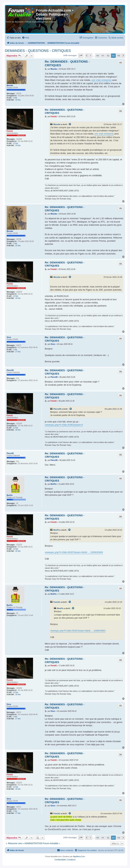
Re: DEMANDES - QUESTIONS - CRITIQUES (67, 63)
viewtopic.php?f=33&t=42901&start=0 (64, 425)
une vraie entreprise (101, 80)
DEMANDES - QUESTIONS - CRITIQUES (38, 51)
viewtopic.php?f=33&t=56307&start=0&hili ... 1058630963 (74, 552)
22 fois (18, 100)
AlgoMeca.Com (79, 857)
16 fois (18, 145)
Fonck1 (10, 131)
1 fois (15, 98)
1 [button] (91, 56)
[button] (81, 56)
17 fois (18, 352)
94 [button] (119, 56)
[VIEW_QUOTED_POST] (70, 124)
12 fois (16, 143)
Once (9, 337)
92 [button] (108, 56)
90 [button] (98, 56)
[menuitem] (14, 38)
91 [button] (103, 56)
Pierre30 (10, 370)
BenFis (10, 495)
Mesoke (10, 85)
